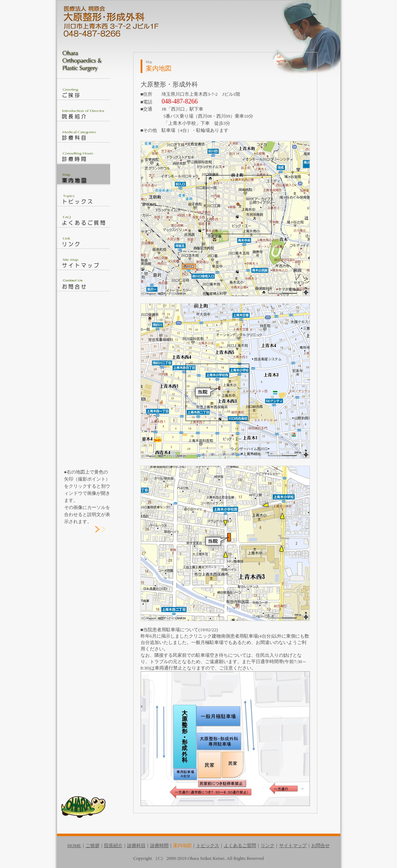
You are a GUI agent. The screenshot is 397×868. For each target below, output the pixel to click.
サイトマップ (293, 845)
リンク (268, 845)
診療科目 (136, 845)
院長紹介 (113, 845)
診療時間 (159, 845)
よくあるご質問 (240, 845)
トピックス (208, 845)
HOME (74, 845)
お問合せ (321, 845)
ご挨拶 (93, 845)
